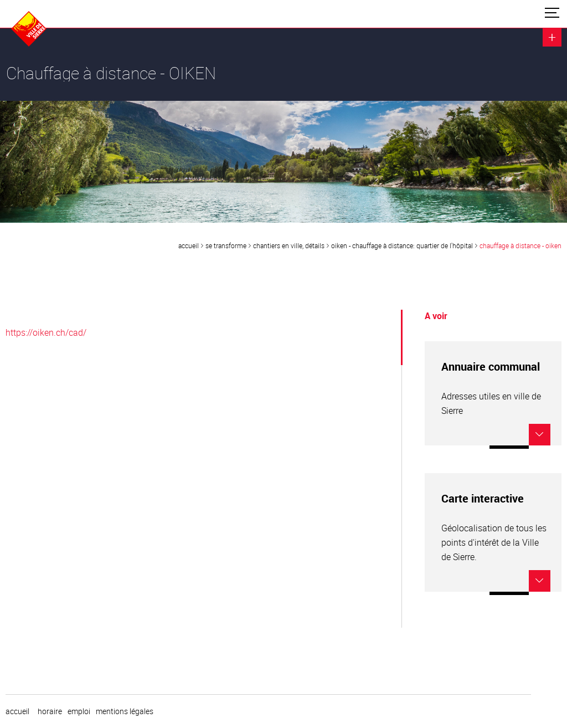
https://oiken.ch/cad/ (46, 332)
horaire (50, 711)
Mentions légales (125, 711)
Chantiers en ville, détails (289, 245)
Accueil (189, 245)
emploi (79, 711)
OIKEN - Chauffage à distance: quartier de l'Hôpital (402, 245)
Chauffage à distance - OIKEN (520, 245)
